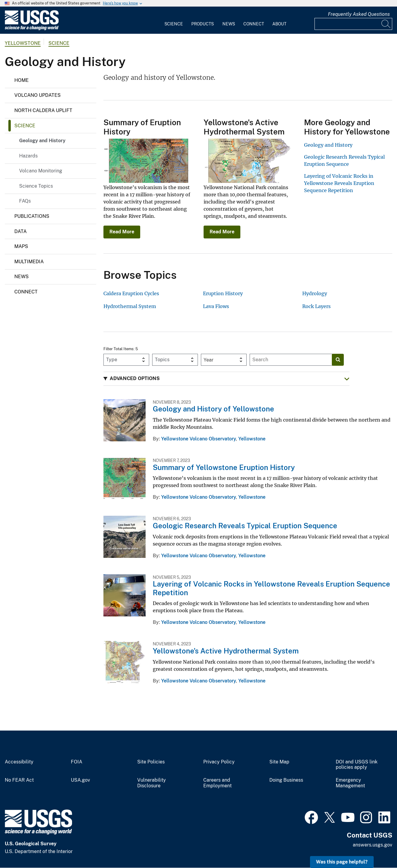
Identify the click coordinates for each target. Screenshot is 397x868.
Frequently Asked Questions (359, 14)
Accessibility (19, 762)
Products (203, 24)
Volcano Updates (38, 95)
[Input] (353, 24)
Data (20, 231)
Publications (32, 216)
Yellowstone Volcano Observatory (198, 439)
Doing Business (286, 780)
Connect (254, 24)
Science (174, 24)
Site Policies (151, 762)
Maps (21, 246)
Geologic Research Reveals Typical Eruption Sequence (245, 526)
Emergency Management (350, 783)
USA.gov (80, 780)
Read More (122, 232)
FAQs (25, 201)
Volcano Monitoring (41, 171)
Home (22, 80)
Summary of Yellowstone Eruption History (224, 467)
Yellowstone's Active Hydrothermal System (226, 651)
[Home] (32, 29)
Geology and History (42, 141)
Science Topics (36, 186)
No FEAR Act (19, 780)
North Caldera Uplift (43, 110)
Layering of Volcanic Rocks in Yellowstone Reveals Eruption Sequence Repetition (339, 183)
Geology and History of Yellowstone (213, 409)
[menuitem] (174, 20)
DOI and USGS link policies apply (357, 765)
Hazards (28, 156)
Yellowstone (23, 43)
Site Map (279, 762)
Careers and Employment (217, 783)
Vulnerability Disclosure (152, 783)
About (279, 24)
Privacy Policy (219, 762)
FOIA (77, 762)
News (229, 24)
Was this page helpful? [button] (342, 862)
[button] (226, 379)
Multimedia (29, 262)
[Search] (386, 24)
